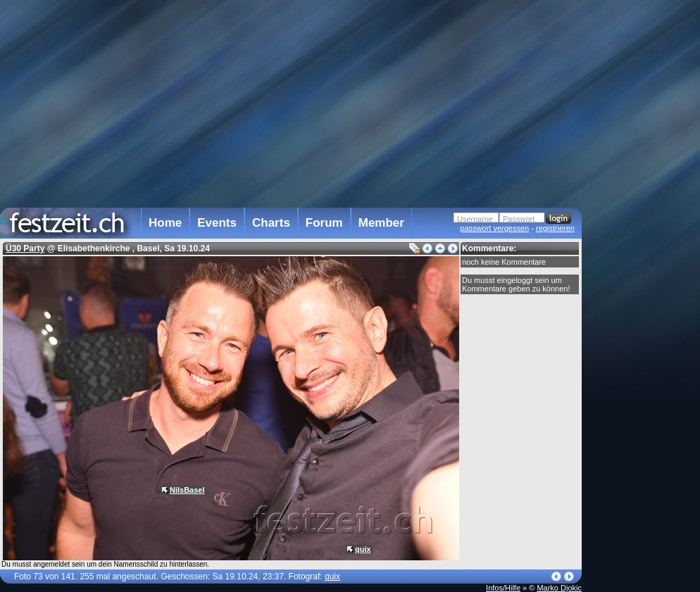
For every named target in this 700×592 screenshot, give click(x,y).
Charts (271, 223)
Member (381, 223)
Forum (324, 223)
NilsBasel (187, 490)
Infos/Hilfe (503, 588)
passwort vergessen (494, 228)
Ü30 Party (25, 248)
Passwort (519, 219)
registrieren (555, 228)
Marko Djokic (559, 588)
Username (475, 219)
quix (363, 549)
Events (217, 223)
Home (165, 223)
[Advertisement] (644, 284)
